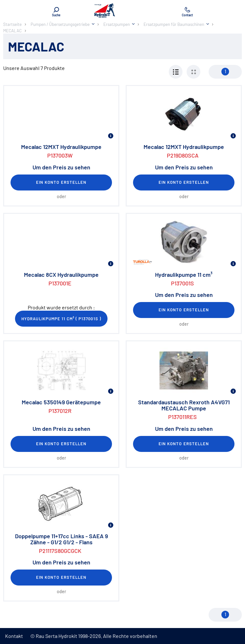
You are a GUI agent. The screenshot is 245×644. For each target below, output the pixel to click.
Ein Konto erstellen (61, 182)
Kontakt (14, 636)
